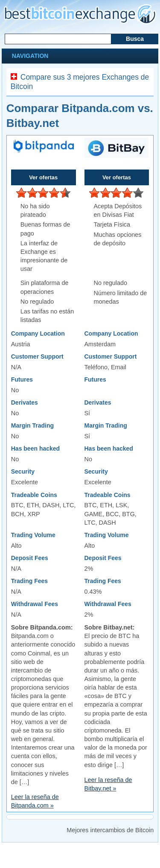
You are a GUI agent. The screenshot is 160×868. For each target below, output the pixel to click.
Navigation (29, 56)
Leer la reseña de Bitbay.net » (108, 784)
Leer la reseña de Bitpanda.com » (35, 801)
